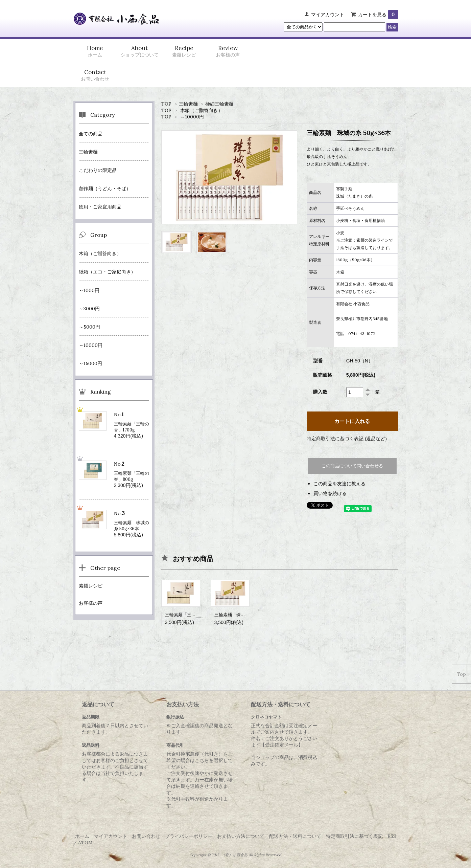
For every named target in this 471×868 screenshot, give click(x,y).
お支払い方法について (241, 836)
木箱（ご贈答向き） (202, 110)
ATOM (85, 843)
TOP (166, 104)
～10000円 (192, 117)
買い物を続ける (330, 493)
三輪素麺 (188, 104)
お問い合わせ (146, 836)
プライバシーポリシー (189, 836)
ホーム (82, 836)
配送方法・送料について (295, 836)
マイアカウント (328, 15)
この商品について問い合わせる (352, 466)
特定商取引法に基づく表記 (354, 836)
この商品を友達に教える (339, 484)
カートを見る (378, 15)
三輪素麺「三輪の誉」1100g (193, 615)
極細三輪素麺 (219, 104)
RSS (392, 836)
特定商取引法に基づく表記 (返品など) (347, 439)
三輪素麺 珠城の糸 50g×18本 (244, 615)
